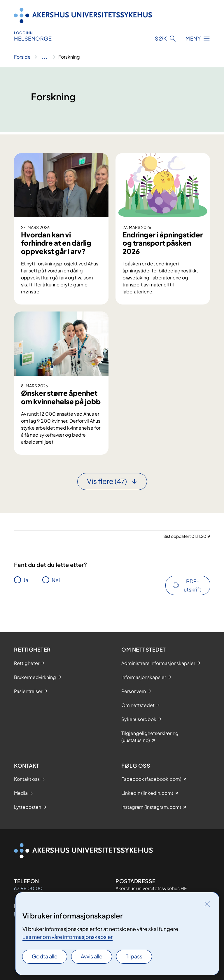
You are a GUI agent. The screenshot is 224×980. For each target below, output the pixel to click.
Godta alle (45, 956)
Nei (56, 580)
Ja (26, 580)
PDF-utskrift (192, 585)
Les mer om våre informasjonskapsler (68, 937)
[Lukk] (207, 904)
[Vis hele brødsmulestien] (44, 57)
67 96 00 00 (28, 888)
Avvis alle (92, 956)
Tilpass (134, 956)
